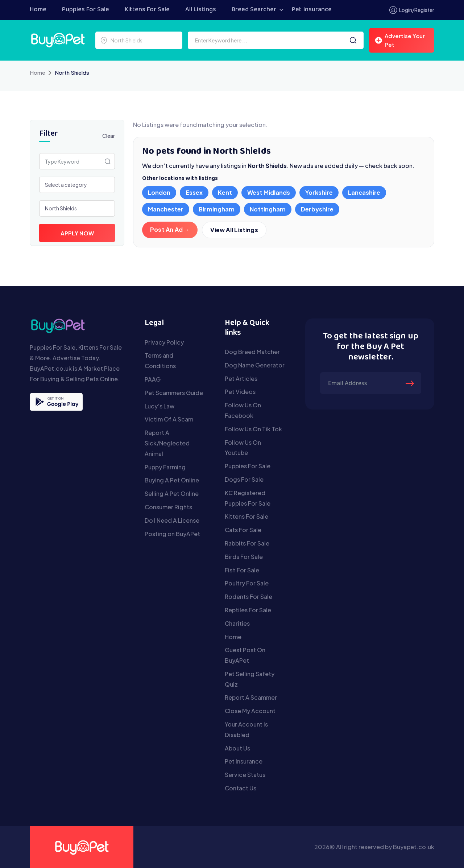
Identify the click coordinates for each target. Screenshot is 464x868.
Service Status (245, 775)
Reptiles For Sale (248, 610)
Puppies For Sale (86, 10)
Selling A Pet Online (172, 493)
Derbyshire (317, 209)
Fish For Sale (242, 570)
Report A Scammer (251, 697)
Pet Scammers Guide (174, 393)
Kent (225, 192)
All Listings (201, 10)
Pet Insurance (312, 10)
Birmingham (217, 209)
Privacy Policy (164, 342)
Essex (194, 192)
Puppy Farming (165, 467)
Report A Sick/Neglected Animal (167, 443)
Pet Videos (240, 392)
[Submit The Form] (411, 383)
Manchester (166, 209)
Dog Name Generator (255, 365)
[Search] (353, 40)
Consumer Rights (168, 507)
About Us (237, 748)
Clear (109, 136)
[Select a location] (139, 40)
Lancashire (364, 192)
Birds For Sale (244, 557)
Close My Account (250, 711)
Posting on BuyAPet (172, 534)
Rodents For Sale (248, 597)
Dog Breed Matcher (252, 352)
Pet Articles (241, 379)
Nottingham (268, 209)
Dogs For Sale (244, 479)
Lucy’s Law (159, 406)
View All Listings (234, 230)
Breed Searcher (254, 10)
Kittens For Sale (147, 10)
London (159, 192)
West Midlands (269, 192)
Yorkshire (319, 192)
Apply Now (77, 233)
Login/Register (412, 10)
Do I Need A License (172, 520)
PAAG (153, 379)
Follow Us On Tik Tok (253, 429)
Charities (237, 623)
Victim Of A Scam (169, 419)
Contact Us (241, 788)
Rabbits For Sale (247, 543)
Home (38, 10)
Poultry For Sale (247, 583)
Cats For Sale (243, 530)
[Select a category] (77, 185)
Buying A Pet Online (172, 480)
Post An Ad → (170, 229)
